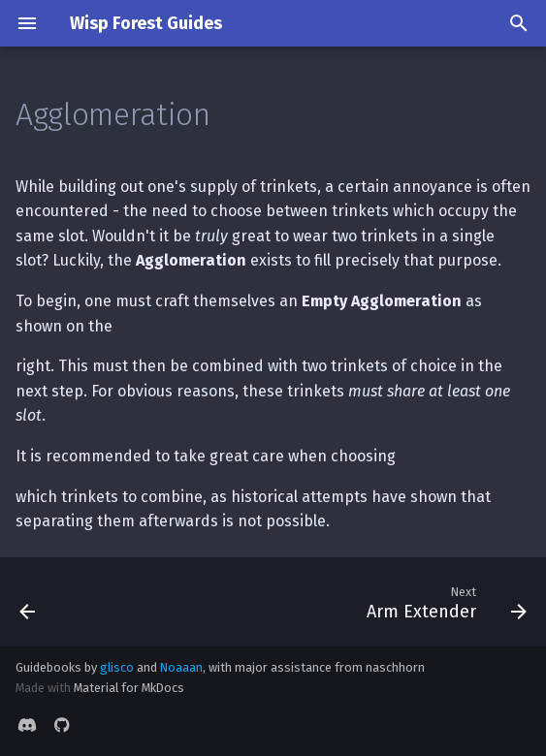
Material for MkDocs (129, 688)
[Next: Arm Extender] (443, 602)
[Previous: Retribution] (29, 602)
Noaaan (181, 667)
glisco (117, 667)
